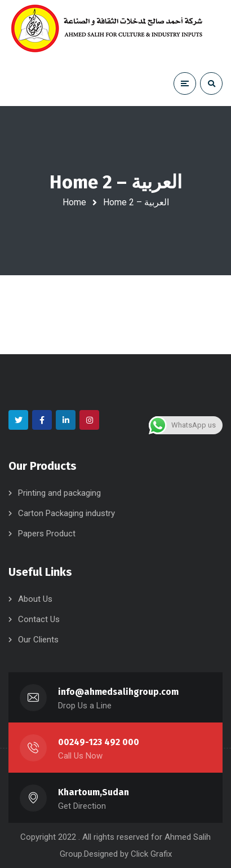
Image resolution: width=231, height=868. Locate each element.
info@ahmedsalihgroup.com (118, 692)
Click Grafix (151, 854)
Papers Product (47, 534)
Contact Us (39, 619)
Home (74, 202)
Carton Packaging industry (66, 513)
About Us (35, 599)
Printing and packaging (59, 493)
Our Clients (38, 640)
